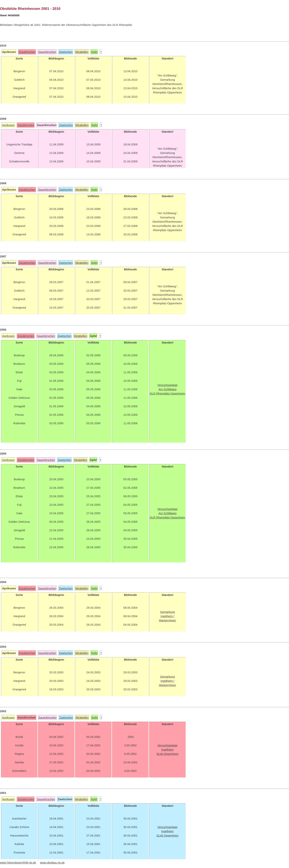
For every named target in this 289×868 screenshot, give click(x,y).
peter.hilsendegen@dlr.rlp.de (18, 863)
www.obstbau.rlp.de (52, 863)
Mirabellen (82, 52)
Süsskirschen (27, 52)
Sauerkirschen (47, 52)
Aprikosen (8, 125)
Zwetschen (66, 52)
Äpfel (94, 52)
